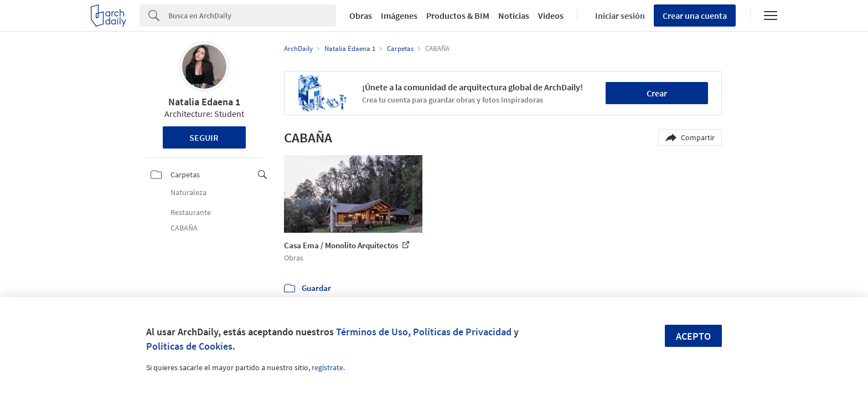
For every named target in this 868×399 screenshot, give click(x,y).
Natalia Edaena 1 (204, 102)
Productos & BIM (458, 16)
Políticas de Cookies (189, 346)
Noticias (514, 16)
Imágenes (399, 16)
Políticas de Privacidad (462, 332)
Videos (551, 16)
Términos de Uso (372, 332)
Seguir (204, 137)
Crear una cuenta (695, 16)
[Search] (252, 16)
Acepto (693, 336)
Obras (361, 16)
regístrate (327, 367)
